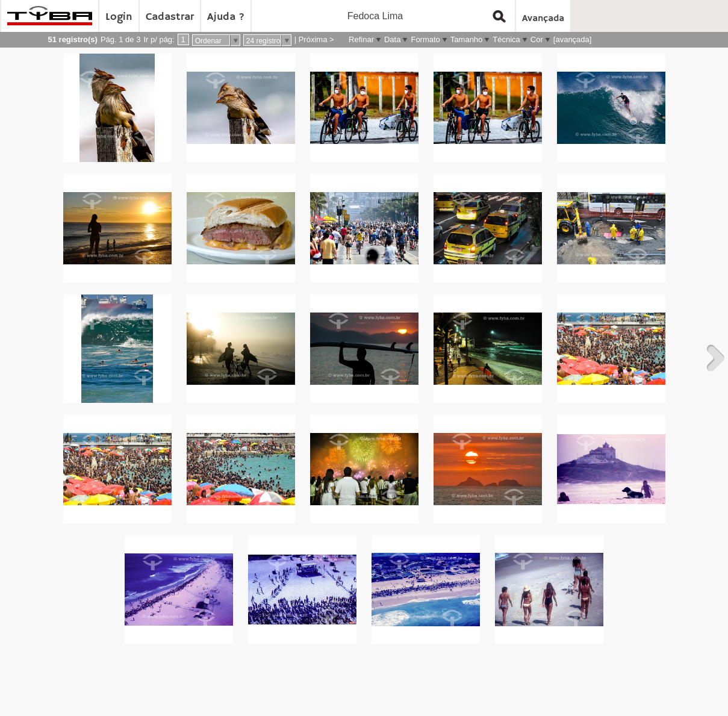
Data (392, 39)
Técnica (506, 39)
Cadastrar (170, 17)
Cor (537, 39)
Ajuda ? (226, 17)
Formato (425, 39)
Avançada (543, 19)
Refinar (361, 39)
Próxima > (316, 39)
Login (119, 17)
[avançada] (573, 39)
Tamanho (466, 39)
